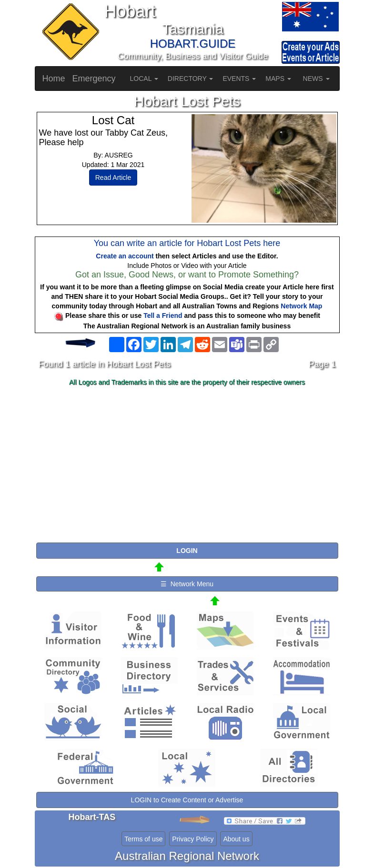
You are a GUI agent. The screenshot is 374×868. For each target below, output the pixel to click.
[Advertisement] (187, 465)
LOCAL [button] (144, 79)
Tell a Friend (163, 316)
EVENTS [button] (239, 79)
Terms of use (143, 839)
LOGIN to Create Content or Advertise (187, 800)
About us (236, 839)
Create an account (125, 256)
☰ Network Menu (187, 584)
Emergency (94, 79)
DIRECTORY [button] (191, 79)
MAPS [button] (278, 79)
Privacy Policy (193, 839)
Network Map (301, 306)
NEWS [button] (316, 79)
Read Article (113, 178)
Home (54, 79)
